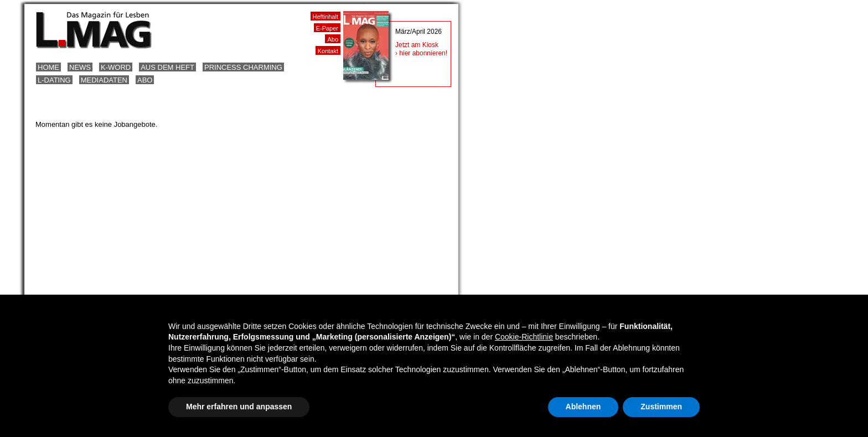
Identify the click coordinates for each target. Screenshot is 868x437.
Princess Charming (243, 67)
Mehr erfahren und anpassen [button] (239, 407)
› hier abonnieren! (421, 53)
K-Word (116, 67)
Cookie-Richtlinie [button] (524, 337)
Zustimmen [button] (661, 407)
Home (48, 67)
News (80, 67)
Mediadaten (104, 80)
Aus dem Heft (167, 67)
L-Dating (54, 80)
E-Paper (327, 28)
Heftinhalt (325, 17)
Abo (145, 80)
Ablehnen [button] (583, 407)
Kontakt (328, 51)
